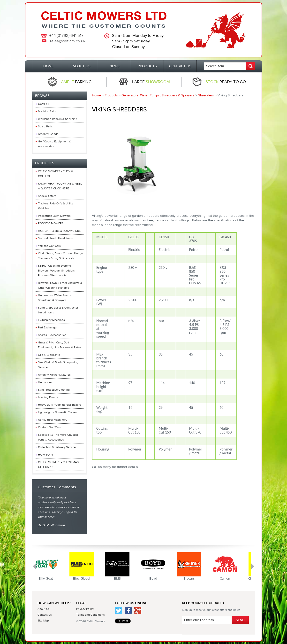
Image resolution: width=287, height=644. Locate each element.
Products (111, 95)
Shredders (206, 95)
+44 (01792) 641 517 (66, 36)
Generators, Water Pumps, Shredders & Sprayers (158, 95)
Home (96, 95)
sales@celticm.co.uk (67, 41)
